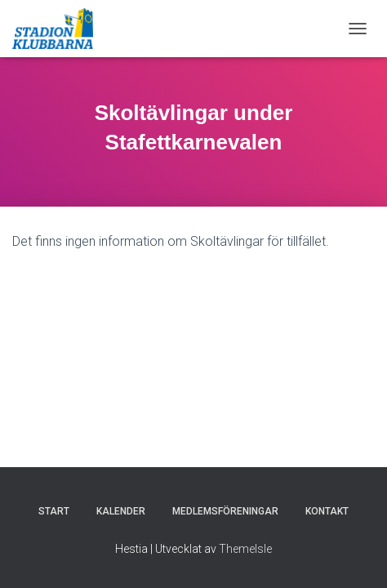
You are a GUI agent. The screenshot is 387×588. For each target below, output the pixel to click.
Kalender (121, 511)
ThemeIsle (245, 549)
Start (54, 511)
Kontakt (327, 511)
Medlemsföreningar (225, 511)
